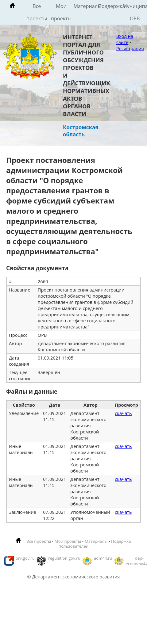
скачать (123, 413)
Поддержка (110, 6)
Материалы (86, 6)
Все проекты (37, 12)
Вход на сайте (125, 39)
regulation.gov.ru (64, 558)
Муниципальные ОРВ (135, 12)
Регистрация (130, 48)
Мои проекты (61, 12)
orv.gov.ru (25, 558)
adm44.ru (103, 558)
